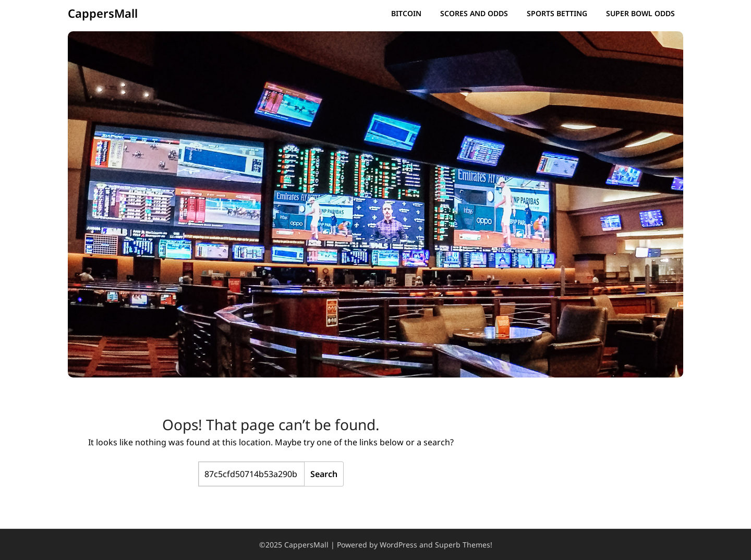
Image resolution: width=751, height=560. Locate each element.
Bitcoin (406, 13)
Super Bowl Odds (640, 13)
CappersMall (103, 13)
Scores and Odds (474, 13)
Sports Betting (557, 13)
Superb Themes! (464, 545)
